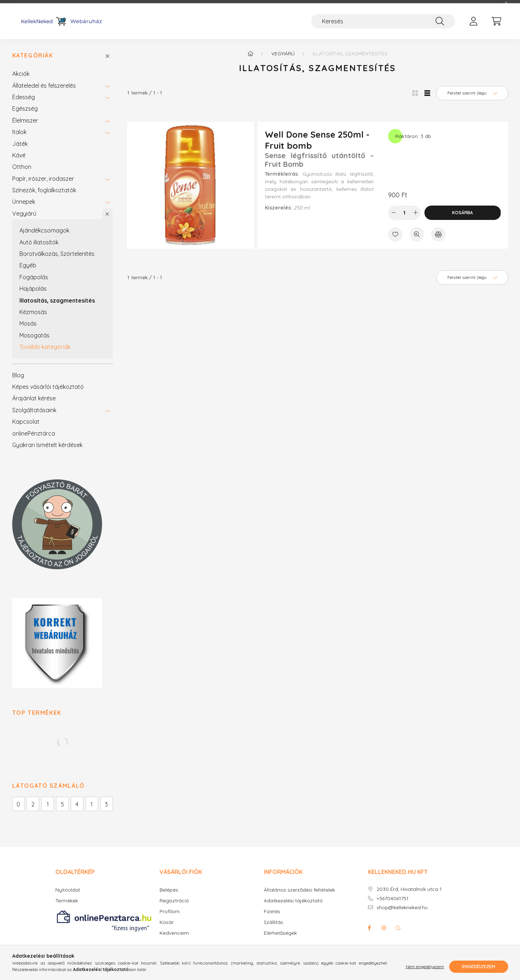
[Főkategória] (250, 54)
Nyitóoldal (68, 890)
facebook (369, 928)
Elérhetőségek (280, 933)
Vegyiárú (24, 213)
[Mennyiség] (404, 213)
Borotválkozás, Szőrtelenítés (57, 254)
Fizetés (272, 912)
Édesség (24, 97)
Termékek (67, 901)
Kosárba (463, 213)
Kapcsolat (26, 422)
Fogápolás (34, 277)
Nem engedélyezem (425, 967)
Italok (19, 132)
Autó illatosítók (39, 242)
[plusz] (415, 213)
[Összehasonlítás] (438, 234)
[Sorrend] (472, 93)
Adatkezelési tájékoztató (293, 901)
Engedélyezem (479, 967)
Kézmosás (33, 312)
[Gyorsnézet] (417, 234)
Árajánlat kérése (34, 398)
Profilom (170, 912)
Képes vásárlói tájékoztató (48, 387)
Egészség (25, 109)
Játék (20, 144)
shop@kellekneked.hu (402, 908)
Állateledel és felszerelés (44, 86)
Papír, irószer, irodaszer (43, 179)
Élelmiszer (25, 120)
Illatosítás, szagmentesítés (57, 300)
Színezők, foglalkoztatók (44, 190)
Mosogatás (34, 335)
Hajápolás (33, 289)
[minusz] (394, 213)
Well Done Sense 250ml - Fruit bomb (317, 140)
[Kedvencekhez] (395, 234)
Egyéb (28, 265)
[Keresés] (383, 21)
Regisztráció (174, 901)
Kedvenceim (174, 933)
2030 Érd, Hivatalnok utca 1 (409, 889)
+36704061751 (393, 899)
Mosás (28, 323)
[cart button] (497, 21)
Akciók (21, 74)
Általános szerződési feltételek (299, 890)
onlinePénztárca (34, 433)
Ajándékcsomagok (44, 230)
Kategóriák (33, 56)
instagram (384, 928)
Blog (18, 375)
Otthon (22, 167)
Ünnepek (24, 202)
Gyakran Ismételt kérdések (47, 445)
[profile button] (474, 21)
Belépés (169, 890)
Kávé (19, 155)
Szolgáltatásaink (34, 410)
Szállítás (273, 922)
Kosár (167, 922)
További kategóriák (45, 347)
